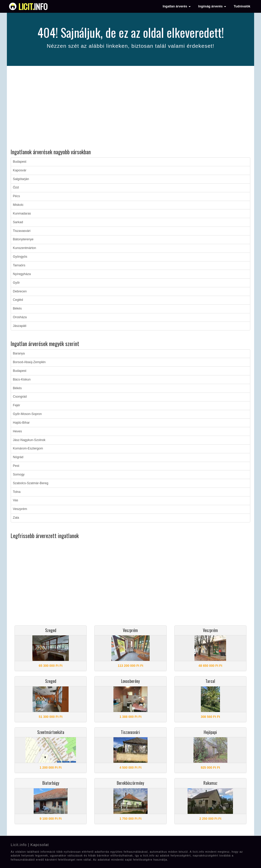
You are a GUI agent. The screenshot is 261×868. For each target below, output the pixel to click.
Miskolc (18, 205)
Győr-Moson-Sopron (27, 414)
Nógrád (18, 457)
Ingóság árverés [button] (212, 6)
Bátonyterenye (23, 239)
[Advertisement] (130, 108)
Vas (16, 500)
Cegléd (18, 300)
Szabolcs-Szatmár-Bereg (31, 483)
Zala (16, 518)
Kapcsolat (40, 845)
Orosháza (20, 317)
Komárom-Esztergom (28, 448)
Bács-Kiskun (22, 379)
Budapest (20, 162)
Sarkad (18, 222)
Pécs (17, 196)
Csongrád (20, 397)
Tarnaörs (19, 265)
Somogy (19, 474)
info (33, 6)
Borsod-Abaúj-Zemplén (29, 362)
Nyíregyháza (22, 274)
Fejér (17, 405)
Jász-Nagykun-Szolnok (29, 440)
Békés (17, 308)
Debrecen (20, 291)
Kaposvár (20, 170)
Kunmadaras (22, 213)
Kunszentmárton (25, 248)
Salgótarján (21, 179)
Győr (16, 283)
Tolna (17, 492)
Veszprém (20, 509)
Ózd (16, 187)
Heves (17, 431)
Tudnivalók (242, 6)
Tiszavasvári (22, 231)
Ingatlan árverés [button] (177, 6)
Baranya (19, 353)
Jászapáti (20, 326)
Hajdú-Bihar (21, 423)
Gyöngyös (20, 257)
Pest (16, 466)
